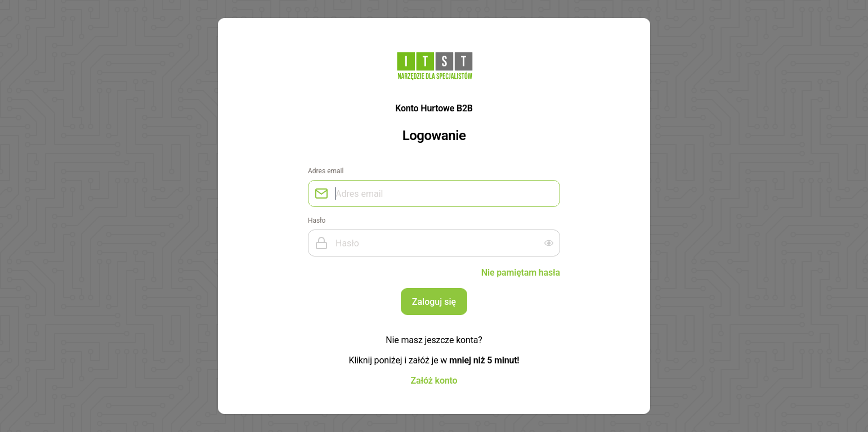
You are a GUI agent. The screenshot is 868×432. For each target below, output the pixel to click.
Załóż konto (434, 380)
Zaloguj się (434, 301)
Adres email (326, 171)
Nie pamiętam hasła (521, 272)
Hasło (317, 220)
